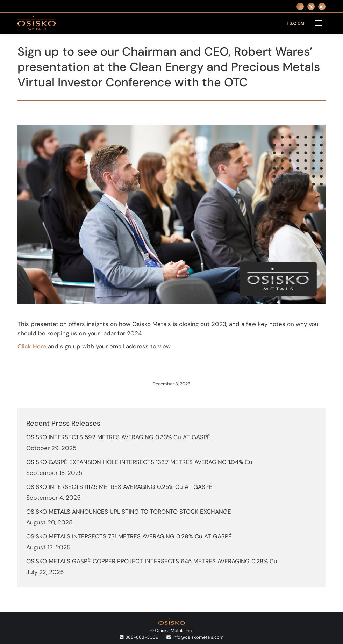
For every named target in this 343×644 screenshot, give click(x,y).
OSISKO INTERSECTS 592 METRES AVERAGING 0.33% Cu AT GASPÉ (118, 437)
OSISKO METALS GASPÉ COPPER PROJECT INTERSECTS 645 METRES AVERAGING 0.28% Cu (152, 561)
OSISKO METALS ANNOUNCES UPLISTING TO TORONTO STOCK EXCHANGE (129, 512)
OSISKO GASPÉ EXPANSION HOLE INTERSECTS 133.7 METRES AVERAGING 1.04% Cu (139, 462)
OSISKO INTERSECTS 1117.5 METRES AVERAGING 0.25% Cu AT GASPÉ (119, 487)
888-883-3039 (142, 637)
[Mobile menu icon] (319, 23)
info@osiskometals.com (198, 637)
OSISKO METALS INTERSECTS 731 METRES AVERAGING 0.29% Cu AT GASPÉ (129, 536)
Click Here (32, 346)
